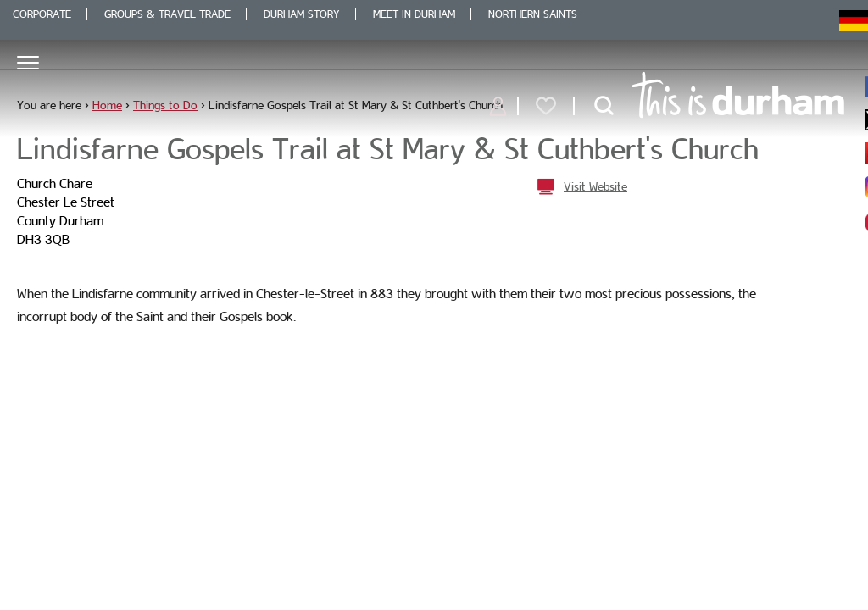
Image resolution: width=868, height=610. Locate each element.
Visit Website (595, 186)
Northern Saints (533, 14)
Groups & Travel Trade (167, 14)
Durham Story (302, 14)
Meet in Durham (414, 14)
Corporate (42, 14)
